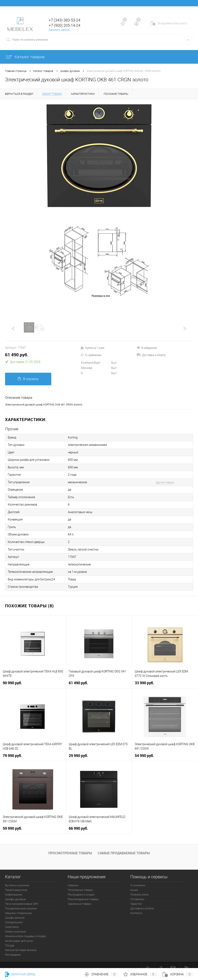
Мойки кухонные (15, 925)
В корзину (28, 379)
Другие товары (165, 480)
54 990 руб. (144, 749)
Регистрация (182, 10)
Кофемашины (14, 888)
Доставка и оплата (151, 355)
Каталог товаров (25, 57)
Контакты (136, 906)
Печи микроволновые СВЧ (22, 897)
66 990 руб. (78, 822)
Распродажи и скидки (81, 888)
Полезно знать (140, 888)
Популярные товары (80, 883)
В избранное (147, 348)
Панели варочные (16, 883)
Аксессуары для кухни (19, 934)
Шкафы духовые (15, 892)
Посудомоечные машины (21, 902)
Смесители (12, 920)
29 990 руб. (78, 749)
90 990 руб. (12, 676)
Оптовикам (137, 892)
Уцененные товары (80, 897)
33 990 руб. (144, 676)
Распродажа (13, 948)
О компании (138, 879)
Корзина (178, 974)
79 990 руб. (12, 749)
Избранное (140, 974)
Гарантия (136, 897)
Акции (134, 883)
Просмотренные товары (70, 846)
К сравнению (91, 355)
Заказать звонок (59, 30)
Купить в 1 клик (92, 348)
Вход (164, 10)
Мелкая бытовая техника (21, 943)
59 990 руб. (12, 822)
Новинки (73, 879)
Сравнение (101, 974)
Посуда (10, 939)
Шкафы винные (15, 911)
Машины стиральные (18, 906)
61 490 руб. (17, 355)
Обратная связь (20, 974)
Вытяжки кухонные (17, 879)
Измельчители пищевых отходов (25, 929)
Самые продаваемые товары (124, 846)
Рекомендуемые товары (83, 892)
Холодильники (14, 916)
